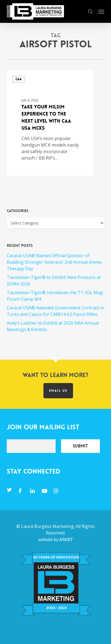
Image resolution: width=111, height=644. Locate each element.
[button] (101, 11)
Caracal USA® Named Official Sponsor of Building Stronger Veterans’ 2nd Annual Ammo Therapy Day (54, 262)
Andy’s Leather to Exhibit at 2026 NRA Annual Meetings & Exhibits (53, 326)
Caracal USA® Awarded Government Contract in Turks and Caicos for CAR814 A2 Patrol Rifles (55, 311)
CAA (19, 79)
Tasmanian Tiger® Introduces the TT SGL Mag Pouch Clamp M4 (55, 296)
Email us (58, 391)
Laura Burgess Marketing (47, 526)
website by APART (55, 540)
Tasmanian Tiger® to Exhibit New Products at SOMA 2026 (54, 281)
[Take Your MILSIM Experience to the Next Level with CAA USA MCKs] (50, 123)
